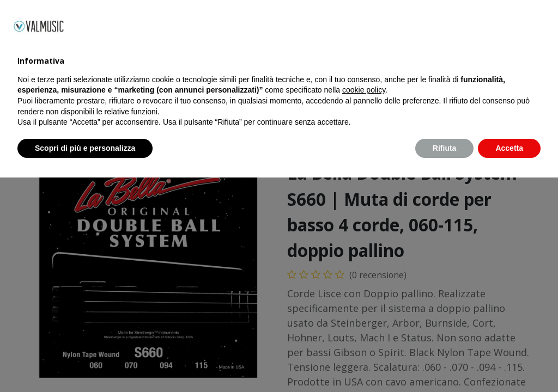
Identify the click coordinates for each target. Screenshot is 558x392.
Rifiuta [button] (445, 362)
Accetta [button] (509, 362)
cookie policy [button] (364, 304)
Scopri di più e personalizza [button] (85, 362)
